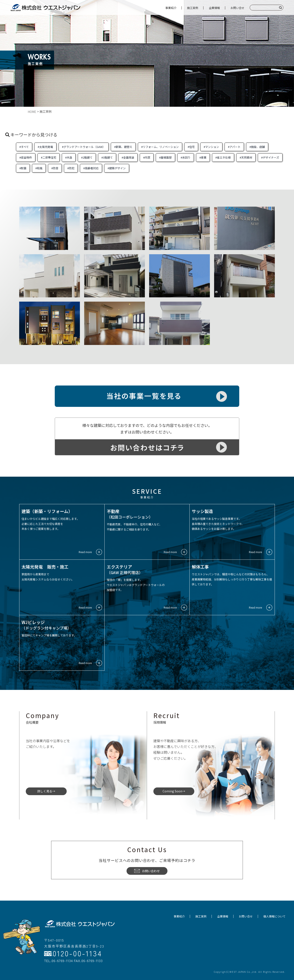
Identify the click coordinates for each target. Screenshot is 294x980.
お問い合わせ (147, 871)
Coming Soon (172, 791)
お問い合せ (237, 8)
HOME (32, 112)
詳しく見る (45, 791)
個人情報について (274, 916)
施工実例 (193, 8)
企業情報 (214, 8)
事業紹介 (171, 8)
